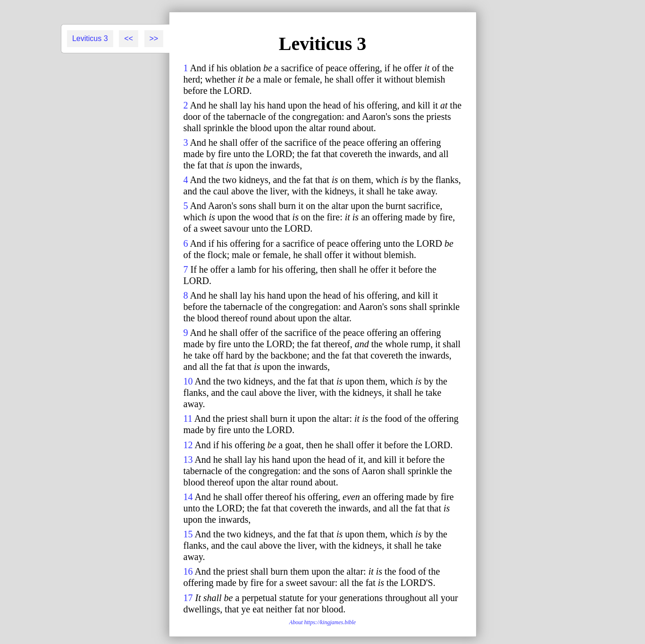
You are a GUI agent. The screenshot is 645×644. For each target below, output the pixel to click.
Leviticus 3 (90, 38)
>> (154, 38)
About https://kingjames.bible (322, 622)
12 (188, 445)
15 (188, 534)
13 (188, 460)
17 (188, 598)
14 (188, 497)
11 (188, 418)
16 (188, 571)
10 (188, 381)
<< (129, 38)
